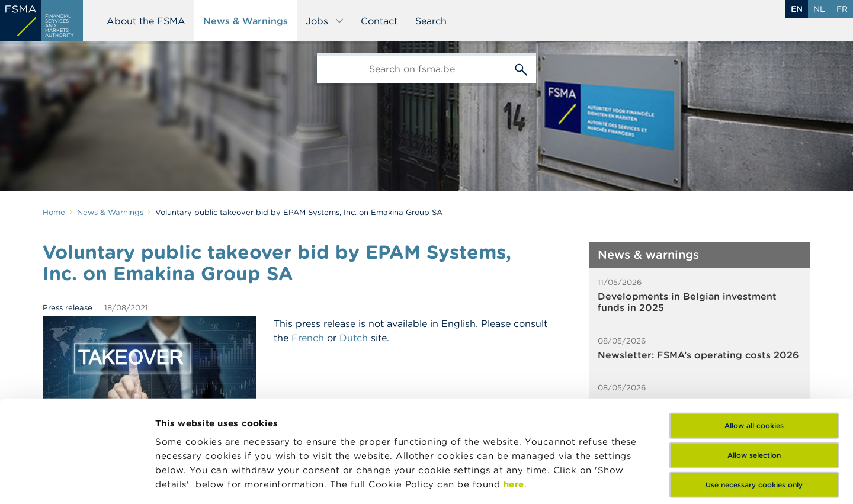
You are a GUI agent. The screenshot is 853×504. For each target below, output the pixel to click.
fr (842, 9)
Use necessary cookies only (754, 389)
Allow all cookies (754, 330)
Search (431, 21)
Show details (185, 481)
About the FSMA (146, 21)
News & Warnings (246, 21)
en (797, 9)
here (514, 389)
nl (819, 9)
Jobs (325, 21)
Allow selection (754, 360)
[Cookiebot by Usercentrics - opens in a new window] (77, 481)
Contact (379, 21)
